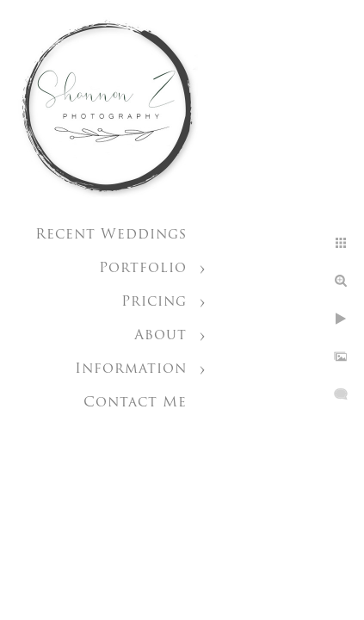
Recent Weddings (111, 235)
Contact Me (135, 403)
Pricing (154, 302)
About (160, 336)
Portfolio (143, 269)
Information (131, 369)
